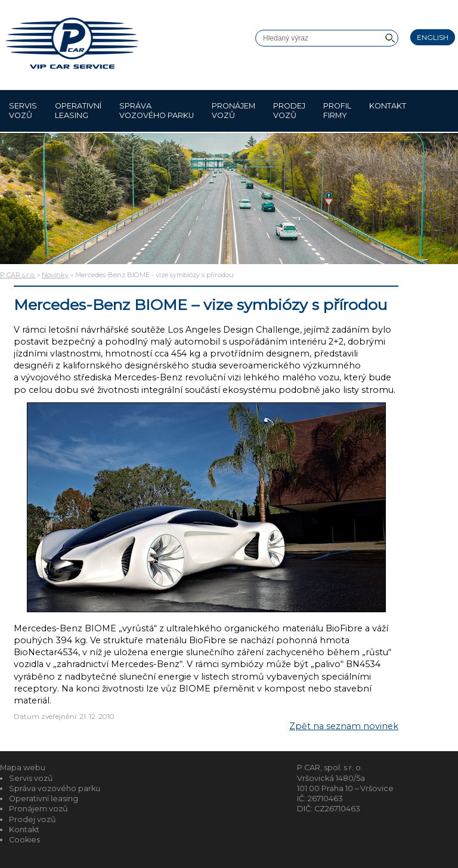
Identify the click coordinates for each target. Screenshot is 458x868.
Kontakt (388, 111)
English (433, 37)
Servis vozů (23, 111)
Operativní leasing (78, 111)
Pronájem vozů (233, 111)
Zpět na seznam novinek (344, 726)
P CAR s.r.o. (18, 275)
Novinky (55, 275)
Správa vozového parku (157, 111)
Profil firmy (337, 111)
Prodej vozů (289, 111)
